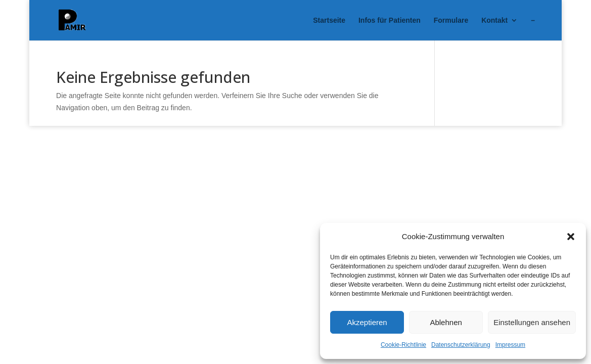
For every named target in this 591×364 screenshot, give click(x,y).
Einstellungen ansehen (532, 322)
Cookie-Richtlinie (403, 345)
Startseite (329, 20)
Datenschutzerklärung (461, 345)
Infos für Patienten (390, 20)
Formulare (451, 20)
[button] (571, 237)
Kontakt (494, 20)
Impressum (510, 345)
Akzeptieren (367, 322)
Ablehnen (446, 322)
